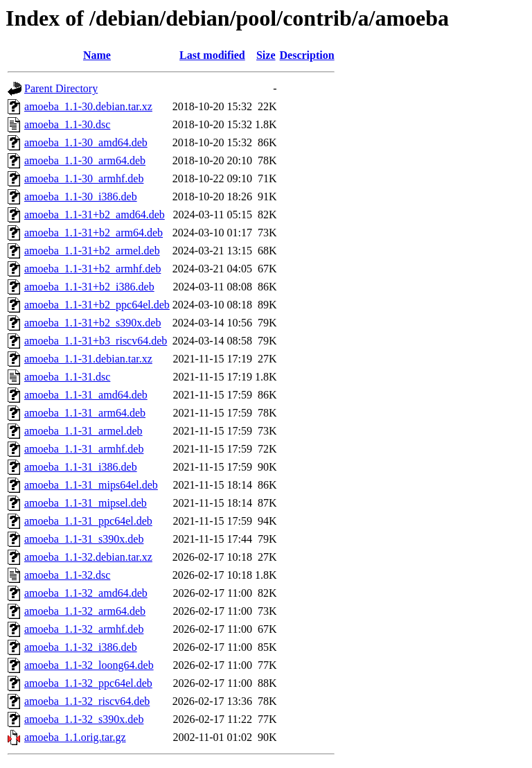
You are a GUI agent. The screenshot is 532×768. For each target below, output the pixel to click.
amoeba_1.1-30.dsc (67, 124)
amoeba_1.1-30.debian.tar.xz (88, 106)
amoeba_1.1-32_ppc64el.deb (88, 683)
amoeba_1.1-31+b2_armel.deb (92, 251)
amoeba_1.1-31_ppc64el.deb (88, 521)
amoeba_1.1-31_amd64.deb (86, 395)
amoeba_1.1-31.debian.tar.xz (88, 359)
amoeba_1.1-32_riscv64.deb (87, 701)
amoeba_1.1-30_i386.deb (81, 197)
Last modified (212, 55)
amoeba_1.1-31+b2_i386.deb (89, 287)
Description (307, 55)
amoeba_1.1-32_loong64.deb (89, 665)
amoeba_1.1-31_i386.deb (81, 467)
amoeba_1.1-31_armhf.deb (84, 449)
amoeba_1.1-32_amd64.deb (86, 593)
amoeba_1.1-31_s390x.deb (84, 539)
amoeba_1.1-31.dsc (67, 377)
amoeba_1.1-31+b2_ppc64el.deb (97, 305)
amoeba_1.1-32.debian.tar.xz (88, 557)
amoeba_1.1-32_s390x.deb (84, 719)
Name (97, 55)
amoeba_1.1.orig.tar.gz (75, 737)
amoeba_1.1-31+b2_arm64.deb (94, 233)
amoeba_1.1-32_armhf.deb (84, 629)
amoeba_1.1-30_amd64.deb (86, 142)
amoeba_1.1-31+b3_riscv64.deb (96, 341)
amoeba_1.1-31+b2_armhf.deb (92, 269)
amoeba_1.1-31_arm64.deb (85, 413)
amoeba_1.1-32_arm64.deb (85, 611)
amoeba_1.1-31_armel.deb (83, 431)
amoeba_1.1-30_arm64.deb (85, 160)
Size (266, 55)
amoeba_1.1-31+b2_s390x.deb (92, 323)
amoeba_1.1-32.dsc (67, 575)
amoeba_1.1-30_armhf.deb (84, 178)
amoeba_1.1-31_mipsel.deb (86, 503)
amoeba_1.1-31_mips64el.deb (91, 485)
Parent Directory (61, 88)
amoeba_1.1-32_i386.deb (81, 647)
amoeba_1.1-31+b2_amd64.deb (95, 215)
